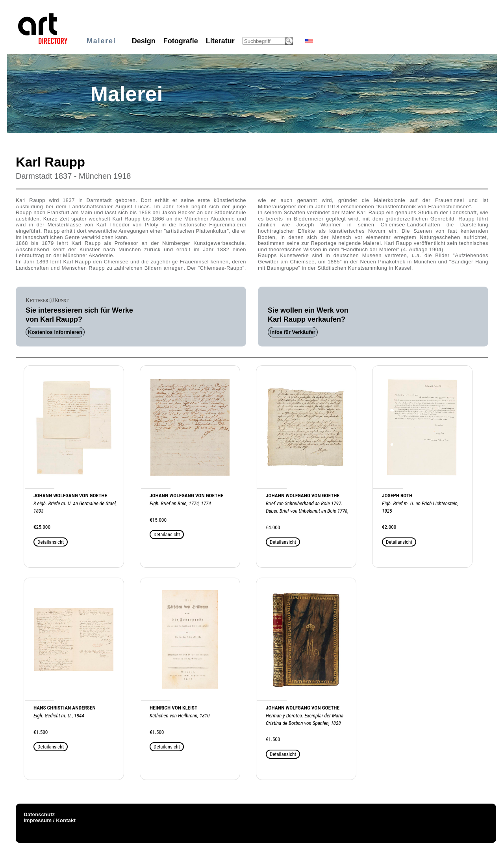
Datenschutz (39, 814)
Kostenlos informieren (55, 332)
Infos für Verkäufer (293, 332)
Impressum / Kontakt (50, 820)
